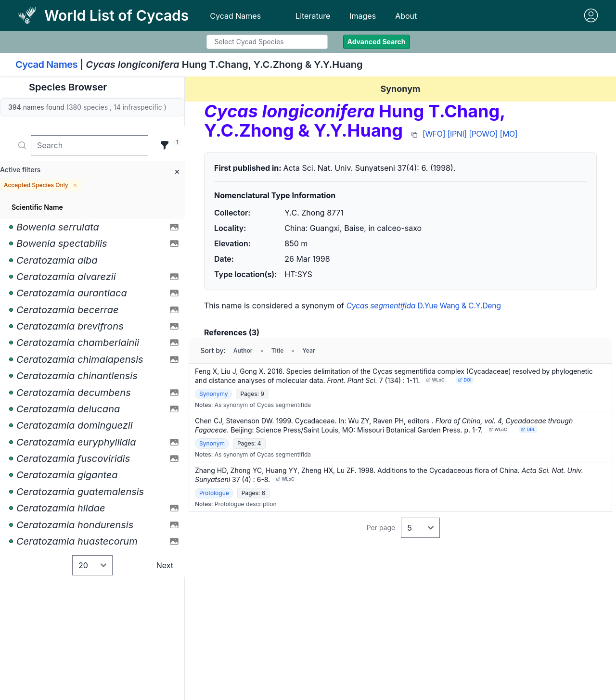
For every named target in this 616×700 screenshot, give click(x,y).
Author (243, 350)
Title (278, 350)
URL (528, 429)
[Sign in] (591, 15)
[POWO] (483, 134)
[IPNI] (457, 134)
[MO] (508, 134)
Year (308, 350)
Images (363, 16)
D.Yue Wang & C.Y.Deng (423, 305)
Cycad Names (235, 16)
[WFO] (434, 134)
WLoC (435, 380)
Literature (313, 16)
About (406, 16)
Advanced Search (377, 42)
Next (165, 565)
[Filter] (165, 145)
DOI (465, 380)
